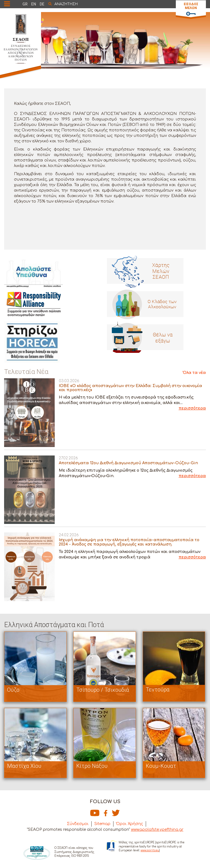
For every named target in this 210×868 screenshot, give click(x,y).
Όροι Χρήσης (130, 824)
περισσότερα (192, 408)
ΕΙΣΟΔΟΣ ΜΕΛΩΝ (191, 6)
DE (42, 4)
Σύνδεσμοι (78, 824)
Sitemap (102, 824)
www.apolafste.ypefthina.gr (157, 830)
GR (25, 4)
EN (34, 4)
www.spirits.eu (150, 850)
